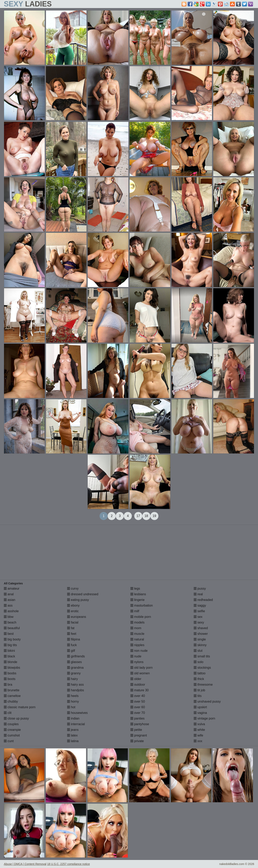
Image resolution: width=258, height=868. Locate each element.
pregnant (139, 735)
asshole (11, 611)
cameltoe (12, 696)
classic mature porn (20, 707)
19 (154, 516)
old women (140, 673)
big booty (12, 639)
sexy (199, 622)
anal (9, 594)
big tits (10, 645)
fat (71, 628)
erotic (73, 611)
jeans (73, 730)
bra (8, 685)
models (137, 622)
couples (11, 724)
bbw (9, 617)
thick (199, 679)
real (198, 594)
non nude (139, 651)
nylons (137, 662)
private (137, 741)
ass (8, 605)
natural (137, 639)
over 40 (138, 696)
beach (10, 622)
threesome (203, 685)
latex (72, 735)
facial (73, 622)
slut (198, 651)
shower (201, 634)
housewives (77, 713)
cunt (9, 741)
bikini (9, 651)
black (9, 656)
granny (74, 673)
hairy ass (75, 685)
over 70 (138, 713)
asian (10, 600)
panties (137, 718)
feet (72, 634)
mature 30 (139, 690)
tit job (199, 690)
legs (135, 589)
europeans (77, 617)
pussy (200, 589)
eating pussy (78, 600)
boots (10, 679)
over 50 (138, 701)
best (9, 634)
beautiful (12, 628)
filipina (74, 639)
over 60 (138, 707)
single (200, 639)
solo (199, 662)
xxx (198, 741)
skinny (200, 645)
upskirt (200, 707)
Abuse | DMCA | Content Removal (25, 864)
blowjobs (12, 668)
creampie (12, 730)
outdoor (138, 685)
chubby (11, 701)
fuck (72, 645)
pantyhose (140, 724)
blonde (11, 662)
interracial (76, 724)
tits (198, 696)
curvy (73, 589)
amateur (12, 589)
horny (73, 701)
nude (136, 656)
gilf (71, 651)
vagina (200, 713)
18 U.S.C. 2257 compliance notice (69, 864)
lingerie (137, 600)
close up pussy (16, 718)
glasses (74, 662)
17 (138, 516)
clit (8, 713)
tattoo (200, 673)
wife (198, 735)
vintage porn (204, 718)
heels (73, 696)
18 (146, 516)
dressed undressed (83, 594)
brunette (12, 690)
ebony (73, 605)
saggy (200, 605)
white (199, 730)
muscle (137, 634)
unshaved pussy (207, 701)
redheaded (203, 600)
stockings (202, 668)
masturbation (142, 605)
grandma (75, 668)
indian (73, 718)
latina (73, 741)
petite (136, 730)
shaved (201, 628)
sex (198, 617)
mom (136, 628)
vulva (199, 724)
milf (135, 611)
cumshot (12, 735)
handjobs (75, 690)
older (136, 679)
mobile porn (141, 617)
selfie (199, 611)
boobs (10, 673)
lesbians (138, 594)
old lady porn (141, 668)
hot (71, 707)
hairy (72, 679)
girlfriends (76, 656)
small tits (202, 656)
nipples (137, 645)
